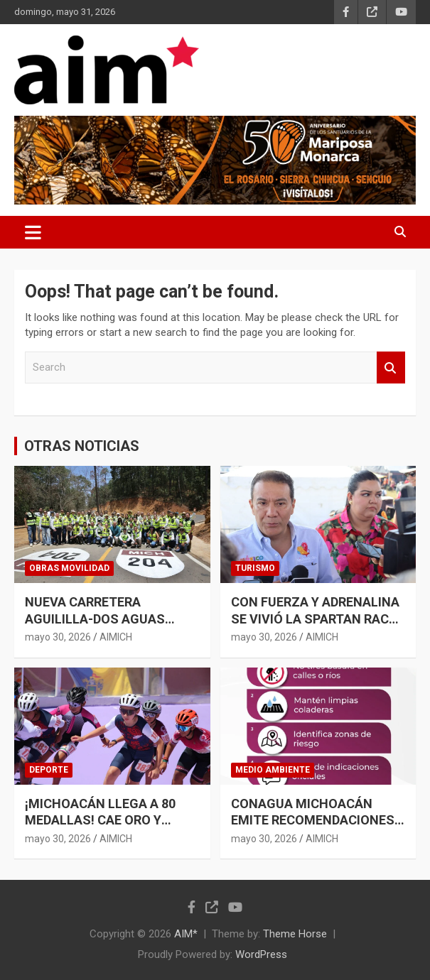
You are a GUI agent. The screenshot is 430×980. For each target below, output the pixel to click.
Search (391, 367)
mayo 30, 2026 (58, 637)
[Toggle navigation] (33, 232)
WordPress (261, 954)
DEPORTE (49, 770)
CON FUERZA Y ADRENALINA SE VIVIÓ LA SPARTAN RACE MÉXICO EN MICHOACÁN (315, 619)
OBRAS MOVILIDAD (69, 568)
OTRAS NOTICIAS (82, 446)
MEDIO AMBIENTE (273, 770)
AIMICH (116, 637)
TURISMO (255, 568)
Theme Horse (295, 934)
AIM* (186, 934)
